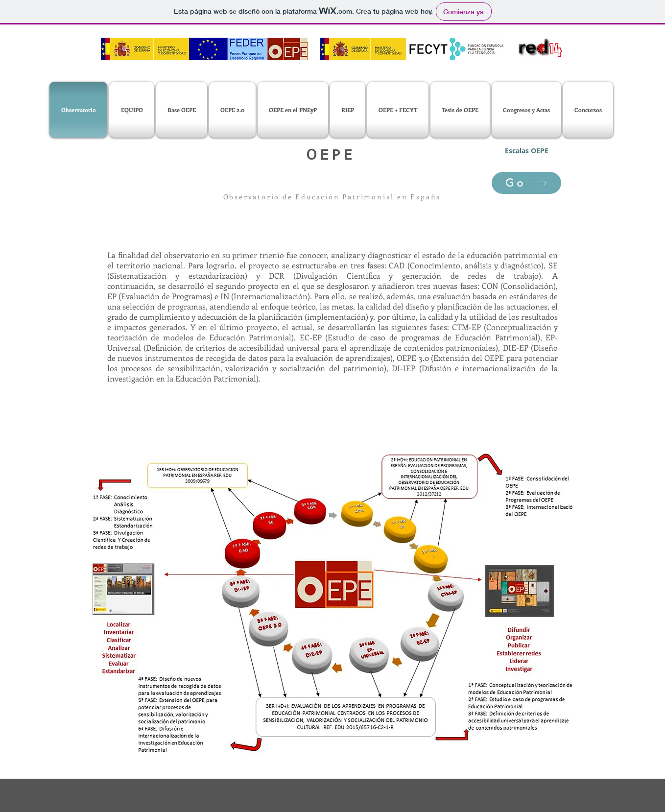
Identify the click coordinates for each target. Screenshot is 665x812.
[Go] (526, 183)
